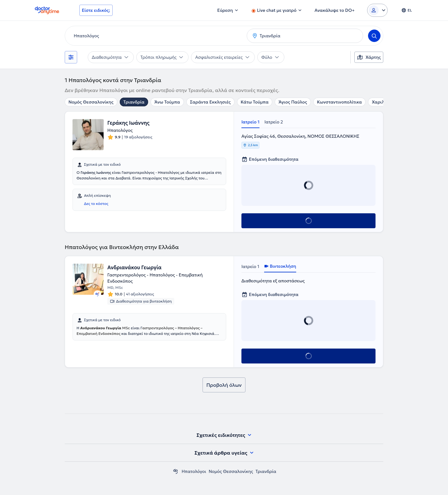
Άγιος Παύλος (293, 102)
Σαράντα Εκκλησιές (210, 102)
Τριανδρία (134, 102)
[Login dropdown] (377, 10)
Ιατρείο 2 (274, 122)
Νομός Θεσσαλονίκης (91, 102)
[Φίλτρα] (71, 57)
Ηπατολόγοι (194, 471)
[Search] (374, 36)
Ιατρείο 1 (250, 122)
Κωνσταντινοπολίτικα (339, 102)
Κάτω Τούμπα (255, 102)
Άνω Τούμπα (167, 102)
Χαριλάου (382, 102)
